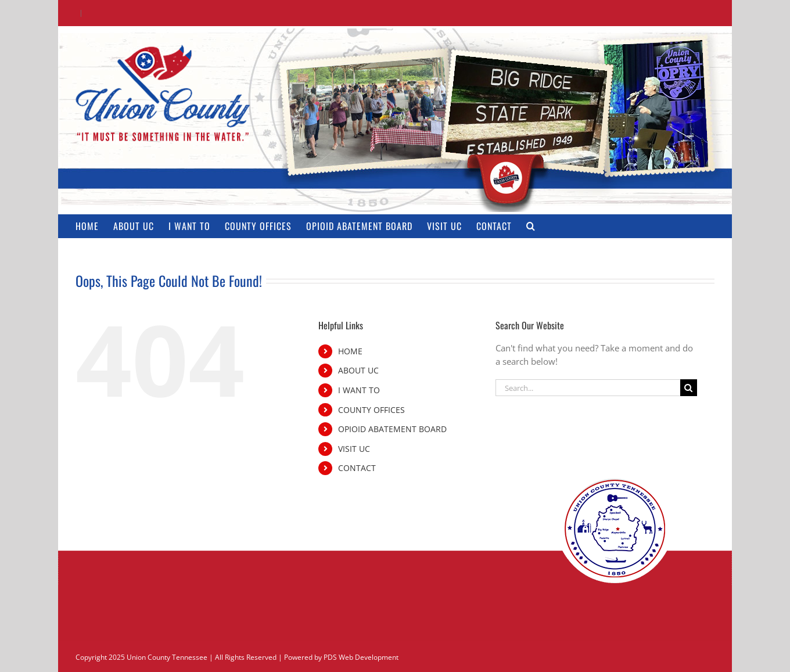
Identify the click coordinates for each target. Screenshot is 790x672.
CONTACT (357, 468)
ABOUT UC (358, 370)
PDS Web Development (361, 657)
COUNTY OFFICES (371, 410)
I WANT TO (359, 390)
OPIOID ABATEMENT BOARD (392, 429)
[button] (531, 226)
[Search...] (588, 388)
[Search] (689, 388)
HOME (350, 351)
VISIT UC (354, 449)
